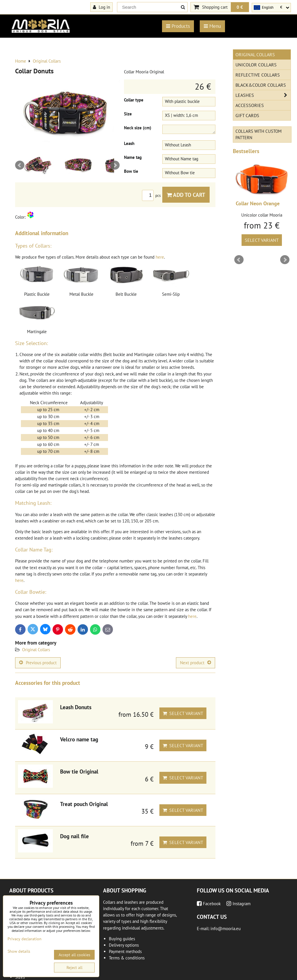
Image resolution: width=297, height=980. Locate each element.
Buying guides (122, 939)
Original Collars (36, 650)
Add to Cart (186, 195)
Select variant (183, 713)
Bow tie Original (79, 771)
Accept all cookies (74, 955)
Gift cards (247, 115)
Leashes (263, 95)
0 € (240, 7)
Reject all (74, 968)
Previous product (38, 663)
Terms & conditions (127, 958)
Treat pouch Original (84, 804)
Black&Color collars (261, 85)
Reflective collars (258, 75)
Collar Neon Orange (258, 203)
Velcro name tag (79, 739)
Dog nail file (74, 836)
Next (115, 165)
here (160, 257)
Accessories (250, 105)
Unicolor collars (256, 65)
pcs (152, 196)
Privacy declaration (25, 939)
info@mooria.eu (226, 929)
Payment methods (125, 951)
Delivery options (124, 945)
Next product (196, 663)
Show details (19, 951)
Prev (20, 165)
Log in (101, 7)
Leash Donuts (76, 707)
